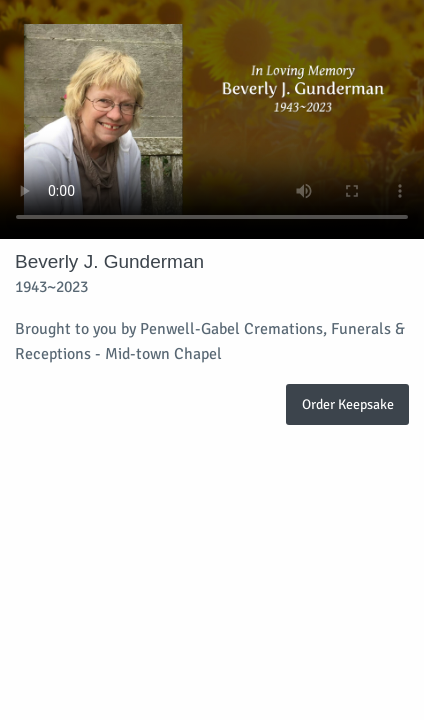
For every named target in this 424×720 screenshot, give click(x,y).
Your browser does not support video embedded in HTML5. (212, 119)
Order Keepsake (348, 404)
